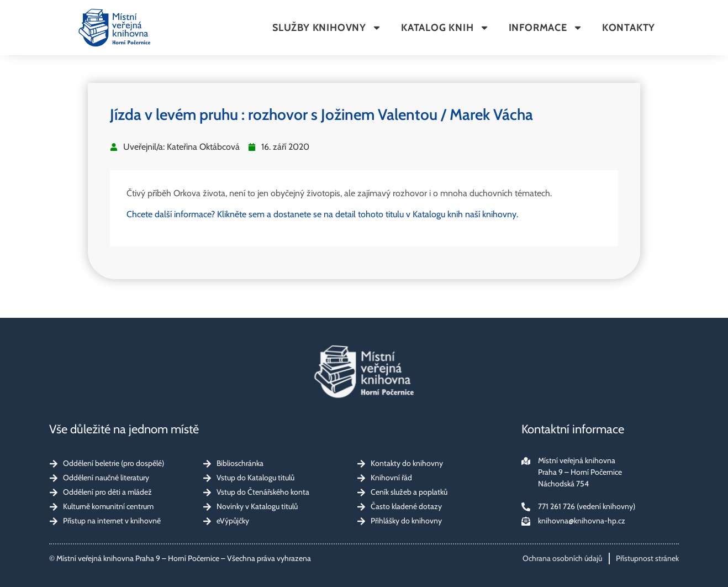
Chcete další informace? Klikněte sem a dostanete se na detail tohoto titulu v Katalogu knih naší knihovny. (322, 214)
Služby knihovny (327, 28)
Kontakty (629, 28)
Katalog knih (445, 28)
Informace (546, 28)
